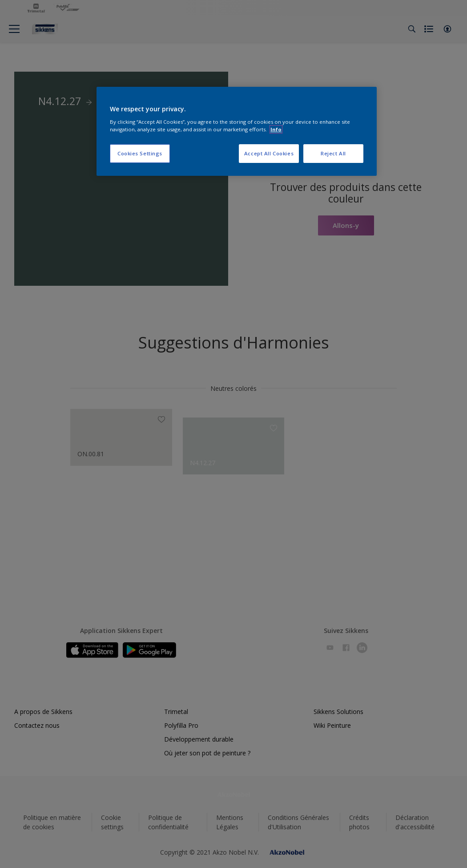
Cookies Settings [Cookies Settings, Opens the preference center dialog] (140, 153)
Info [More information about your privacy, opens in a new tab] (276, 129)
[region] (237, 131)
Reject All (333, 153)
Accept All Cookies (269, 153)
